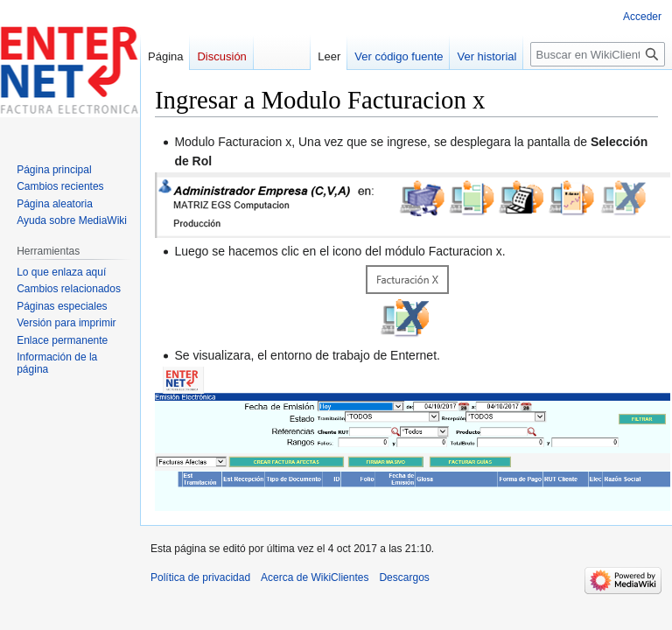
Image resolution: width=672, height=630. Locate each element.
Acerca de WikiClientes (315, 577)
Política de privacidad (200, 577)
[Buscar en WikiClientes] (598, 54)
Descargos (404, 577)
